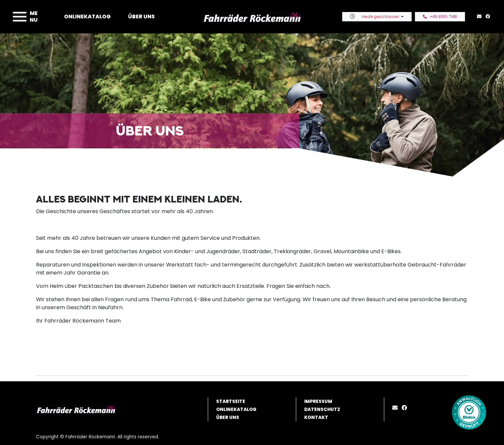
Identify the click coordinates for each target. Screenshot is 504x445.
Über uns (141, 17)
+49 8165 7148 (440, 17)
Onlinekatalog (87, 17)
